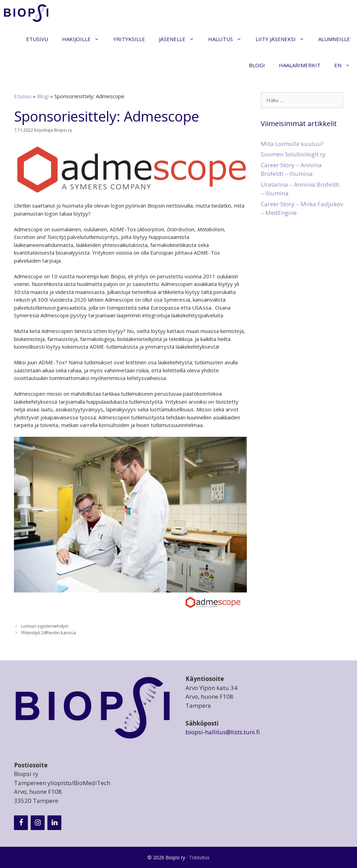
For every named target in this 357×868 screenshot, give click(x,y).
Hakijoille (84, 39)
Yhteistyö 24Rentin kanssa (48, 633)
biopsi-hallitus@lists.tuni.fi (223, 732)
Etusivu (37, 39)
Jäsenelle (180, 39)
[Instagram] (38, 823)
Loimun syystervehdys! (45, 626)
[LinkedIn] (54, 823)
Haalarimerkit (300, 65)
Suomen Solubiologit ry (293, 154)
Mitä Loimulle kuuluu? (292, 144)
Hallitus (228, 39)
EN (346, 65)
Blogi (257, 65)
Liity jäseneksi (283, 39)
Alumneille (334, 39)
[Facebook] (21, 823)
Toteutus (199, 857)
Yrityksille (129, 39)
